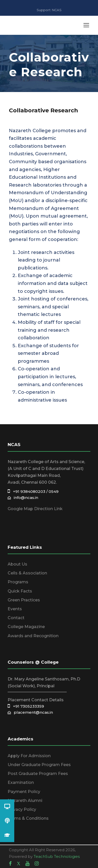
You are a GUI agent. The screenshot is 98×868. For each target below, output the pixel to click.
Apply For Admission (29, 756)
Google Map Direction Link (35, 509)
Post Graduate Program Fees (38, 774)
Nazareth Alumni (25, 801)
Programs (18, 582)
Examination (21, 782)
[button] (7, 835)
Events (15, 609)
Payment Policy (24, 792)
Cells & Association (27, 573)
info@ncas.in (23, 498)
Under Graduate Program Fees (39, 765)
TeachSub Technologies (57, 856)
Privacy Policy (22, 809)
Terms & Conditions (28, 818)
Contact (16, 618)
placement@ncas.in (30, 712)
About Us (17, 564)
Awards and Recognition (33, 636)
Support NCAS (49, 10)
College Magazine (26, 627)
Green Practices (24, 600)
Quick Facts (20, 591)
